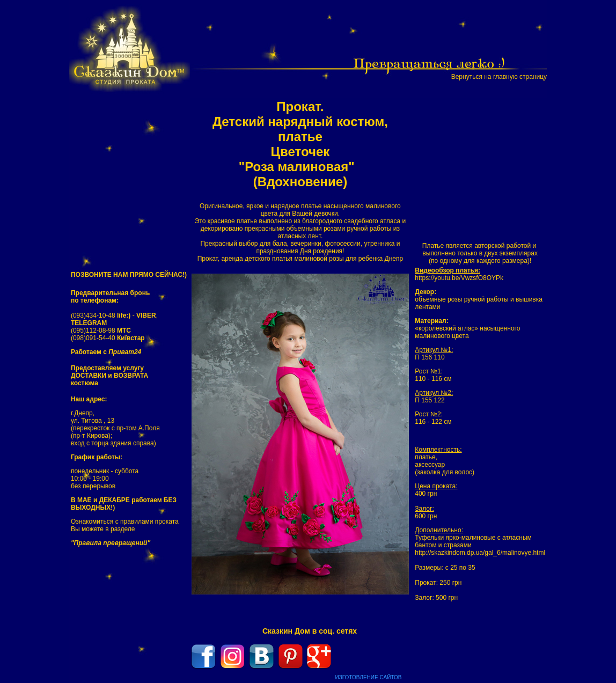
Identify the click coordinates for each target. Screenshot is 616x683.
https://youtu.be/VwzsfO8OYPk (459, 278)
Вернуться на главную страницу (499, 77)
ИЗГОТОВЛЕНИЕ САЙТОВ (369, 677)
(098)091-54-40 (108, 338)
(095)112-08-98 (101, 331)
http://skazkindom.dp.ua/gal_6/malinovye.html (480, 553)
